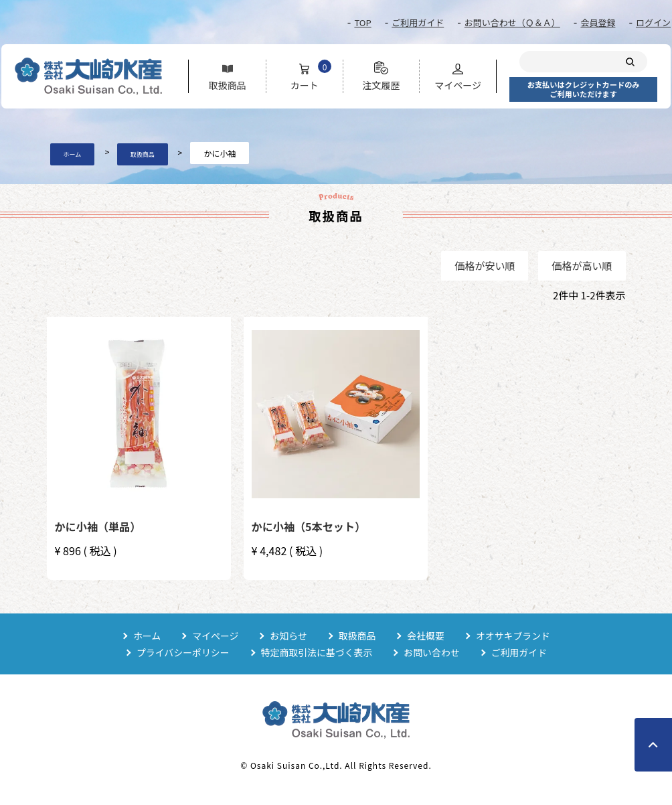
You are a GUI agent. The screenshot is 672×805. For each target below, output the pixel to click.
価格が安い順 (485, 266)
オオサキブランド (514, 636)
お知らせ (288, 636)
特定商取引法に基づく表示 (317, 652)
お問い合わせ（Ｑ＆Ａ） (512, 22)
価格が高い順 (582, 266)
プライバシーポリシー (182, 652)
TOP (362, 22)
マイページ (215, 636)
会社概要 (426, 636)
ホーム (73, 154)
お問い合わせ (432, 652)
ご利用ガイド (418, 22)
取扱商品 (143, 154)
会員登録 (598, 22)
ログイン (653, 22)
